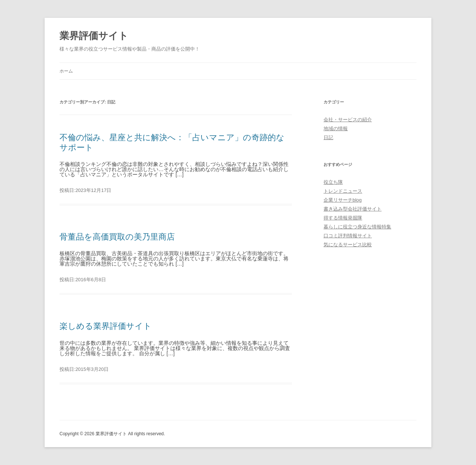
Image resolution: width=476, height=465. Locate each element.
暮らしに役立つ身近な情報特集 (357, 227)
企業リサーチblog (343, 200)
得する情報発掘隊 (343, 218)
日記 (328, 137)
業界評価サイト (94, 36)
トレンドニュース (343, 191)
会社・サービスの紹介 (348, 120)
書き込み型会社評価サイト (353, 209)
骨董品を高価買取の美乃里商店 (117, 237)
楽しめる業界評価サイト (106, 326)
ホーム (66, 71)
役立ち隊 (333, 182)
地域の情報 (336, 129)
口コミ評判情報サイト (348, 236)
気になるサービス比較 (348, 245)
